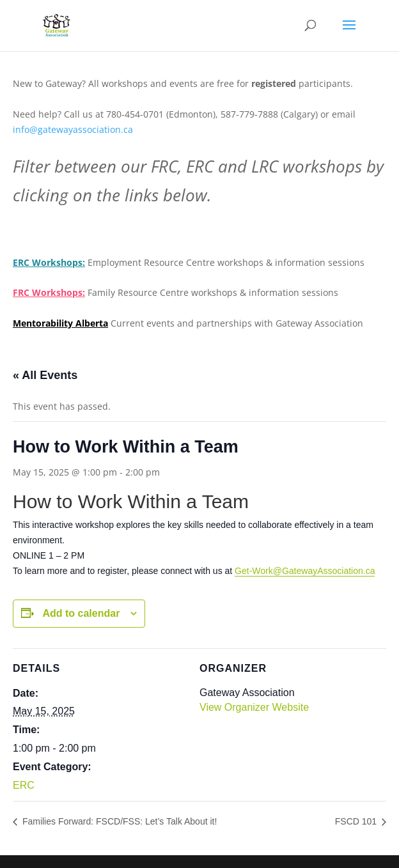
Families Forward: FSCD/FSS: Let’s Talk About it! (118, 821)
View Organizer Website (254, 707)
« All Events (45, 375)
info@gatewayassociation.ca (74, 129)
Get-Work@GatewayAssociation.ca (305, 571)
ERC (24, 785)
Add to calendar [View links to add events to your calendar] (81, 613)
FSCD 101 (357, 821)
